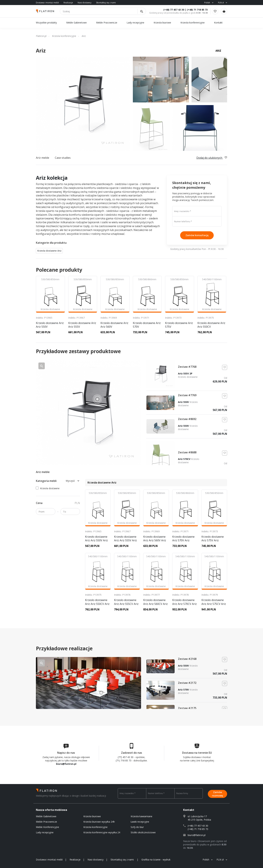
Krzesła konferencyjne (193, 23)
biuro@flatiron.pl (66, 764)
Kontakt (218, 23)
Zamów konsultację (197, 235)
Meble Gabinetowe (76, 23)
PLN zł (221, 3)
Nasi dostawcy (85, 3)
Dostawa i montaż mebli (47, 3)
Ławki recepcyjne (140, 822)
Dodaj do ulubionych (212, 158)
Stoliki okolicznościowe (143, 832)
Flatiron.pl (41, 36)
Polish (207, 3)
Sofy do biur (137, 827)
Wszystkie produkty (46, 23)
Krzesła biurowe (162, 23)
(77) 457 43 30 (126, 757)
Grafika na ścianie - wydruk (156, 860)
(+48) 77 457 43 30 (172, 10)
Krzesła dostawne (48, 488)
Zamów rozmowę (217, 793)
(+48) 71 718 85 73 (195, 10)
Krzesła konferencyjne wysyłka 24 (102, 832)
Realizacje (68, 3)
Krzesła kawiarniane (141, 816)
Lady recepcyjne (136, 23)
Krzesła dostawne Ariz (49, 251)
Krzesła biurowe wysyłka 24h (99, 822)
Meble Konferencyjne (47, 827)
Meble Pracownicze (107, 23)
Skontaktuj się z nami (106, 3)
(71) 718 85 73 (124, 760)
